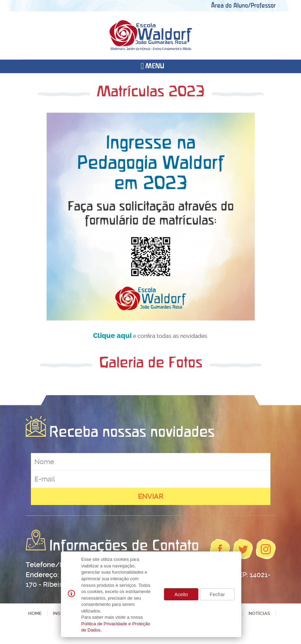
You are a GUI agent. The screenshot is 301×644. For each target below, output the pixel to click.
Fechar (217, 594)
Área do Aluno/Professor (243, 5)
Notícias (259, 613)
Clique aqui (112, 336)
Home (35, 613)
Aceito (181, 594)
